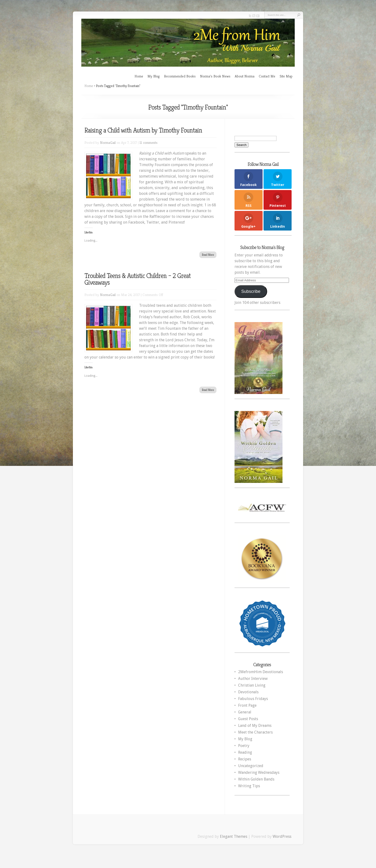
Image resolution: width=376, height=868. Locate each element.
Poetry (244, 746)
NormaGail (108, 142)
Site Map (286, 76)
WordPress (282, 836)
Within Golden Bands (256, 779)
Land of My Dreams (255, 726)
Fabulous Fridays (253, 699)
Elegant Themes (234, 836)
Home (139, 76)
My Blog (154, 76)
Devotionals (248, 692)
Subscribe (251, 291)
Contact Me (267, 76)
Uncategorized (251, 766)
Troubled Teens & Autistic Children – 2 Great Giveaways (138, 279)
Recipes (245, 759)
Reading (245, 752)
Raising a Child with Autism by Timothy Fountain (143, 130)
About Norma (245, 76)
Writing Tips (249, 786)
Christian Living (252, 685)
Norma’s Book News (215, 76)
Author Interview (253, 679)
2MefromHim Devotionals (261, 672)
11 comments (149, 142)
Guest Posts (248, 719)
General (245, 712)
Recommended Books (180, 76)
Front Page (247, 705)
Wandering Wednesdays (259, 773)
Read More (208, 255)
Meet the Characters (255, 732)
